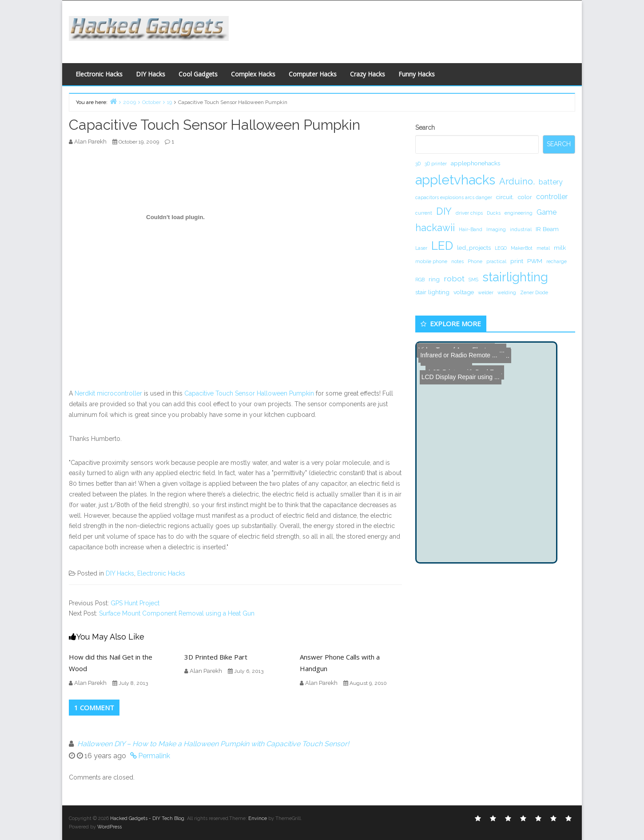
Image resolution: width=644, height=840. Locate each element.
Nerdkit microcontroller (108, 393)
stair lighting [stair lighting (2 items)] (432, 292)
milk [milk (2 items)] (560, 248)
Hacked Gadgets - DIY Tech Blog (147, 818)
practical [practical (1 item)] (496, 261)
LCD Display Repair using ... (458, 360)
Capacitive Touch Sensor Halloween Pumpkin (249, 393)
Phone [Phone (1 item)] (475, 261)
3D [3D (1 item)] (418, 164)
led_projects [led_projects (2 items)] (474, 248)
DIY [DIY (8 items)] (444, 211)
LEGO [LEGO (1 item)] (501, 248)
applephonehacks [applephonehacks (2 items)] (475, 163)
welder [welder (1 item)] (486, 292)
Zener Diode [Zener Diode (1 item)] (534, 292)
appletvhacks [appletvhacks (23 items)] (455, 180)
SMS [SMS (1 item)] (473, 280)
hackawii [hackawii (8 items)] (435, 228)
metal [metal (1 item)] (543, 248)
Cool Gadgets (198, 74)
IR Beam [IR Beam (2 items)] (547, 229)
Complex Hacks (253, 74)
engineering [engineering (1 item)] (519, 213)
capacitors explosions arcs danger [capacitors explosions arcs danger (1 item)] (454, 197)
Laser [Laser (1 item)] (421, 248)
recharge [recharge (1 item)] (557, 261)
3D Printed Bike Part (216, 657)
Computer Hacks (313, 74)
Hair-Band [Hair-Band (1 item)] (471, 229)
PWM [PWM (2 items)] (535, 261)
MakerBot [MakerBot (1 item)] (522, 248)
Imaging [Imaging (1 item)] (496, 229)
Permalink (154, 756)
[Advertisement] (409, 29)
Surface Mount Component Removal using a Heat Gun (177, 613)
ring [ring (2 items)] (434, 279)
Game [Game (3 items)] (547, 212)
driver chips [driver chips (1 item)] (469, 213)
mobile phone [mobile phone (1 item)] (431, 261)
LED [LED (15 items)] (442, 246)
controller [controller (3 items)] (552, 197)
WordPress (109, 827)
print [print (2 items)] (517, 261)
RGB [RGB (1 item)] (420, 280)
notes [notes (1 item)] (457, 261)
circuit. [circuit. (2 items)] (505, 197)
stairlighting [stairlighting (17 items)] (515, 277)
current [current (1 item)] (424, 213)
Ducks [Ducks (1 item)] (494, 213)
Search (425, 128)
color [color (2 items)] (525, 197)
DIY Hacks (151, 74)
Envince (258, 818)
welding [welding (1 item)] (507, 292)
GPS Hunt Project (135, 603)
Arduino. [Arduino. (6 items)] (517, 181)
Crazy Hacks (368, 74)
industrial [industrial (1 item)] (521, 229)
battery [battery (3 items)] (551, 182)
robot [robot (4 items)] (454, 278)
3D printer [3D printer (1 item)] (436, 164)
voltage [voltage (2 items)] (464, 292)
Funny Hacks (417, 74)
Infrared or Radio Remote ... (457, 349)
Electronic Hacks (99, 74)
